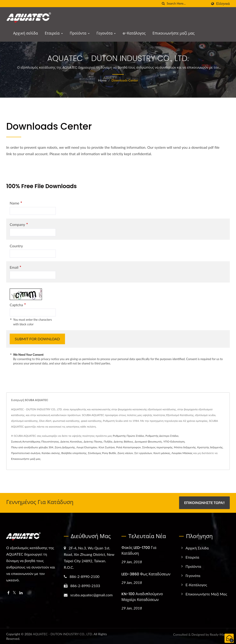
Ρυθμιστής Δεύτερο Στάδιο (162, 436)
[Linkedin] (21, 593)
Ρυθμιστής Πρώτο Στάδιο (129, 436)
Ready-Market (220, 634)
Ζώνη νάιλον (125, 453)
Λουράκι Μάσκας (182, 453)
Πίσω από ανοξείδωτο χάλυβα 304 (32, 447)
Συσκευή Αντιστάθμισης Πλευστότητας (35, 441)
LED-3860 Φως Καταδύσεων (146, 574)
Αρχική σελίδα (25, 33)
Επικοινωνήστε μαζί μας (174, 33)
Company (19, 224)
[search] (163, 4)
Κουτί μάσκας (162, 453)
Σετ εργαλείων (143, 453)
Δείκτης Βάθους (123, 441)
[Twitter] (14, 593)
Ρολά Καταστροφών (128, 447)
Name (16, 203)
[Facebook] (8, 593)
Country (16, 246)
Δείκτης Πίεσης (93, 441)
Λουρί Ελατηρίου (87, 447)
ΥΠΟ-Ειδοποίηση (174, 441)
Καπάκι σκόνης (51, 453)
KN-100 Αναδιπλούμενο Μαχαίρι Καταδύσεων (142, 596)
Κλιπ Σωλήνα (107, 447)
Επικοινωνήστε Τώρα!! (204, 503)
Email (15, 267)
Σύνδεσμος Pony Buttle (102, 453)
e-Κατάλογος (134, 33)
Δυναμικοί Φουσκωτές (148, 441)
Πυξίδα (108, 441)
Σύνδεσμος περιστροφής (157, 447)
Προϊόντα (80, 33)
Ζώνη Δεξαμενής (65, 447)
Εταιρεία (54, 33)
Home (102, 80)
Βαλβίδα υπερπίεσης (74, 453)
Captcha (18, 305)
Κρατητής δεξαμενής (210, 447)
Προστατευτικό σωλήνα (26, 453)
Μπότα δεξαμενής (185, 447)
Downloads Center (125, 80)
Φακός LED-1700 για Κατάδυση (139, 550)
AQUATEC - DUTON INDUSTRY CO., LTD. (63, 634)
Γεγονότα (106, 33)
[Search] (187, 4)
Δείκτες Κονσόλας (71, 441)
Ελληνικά (223, 4)
